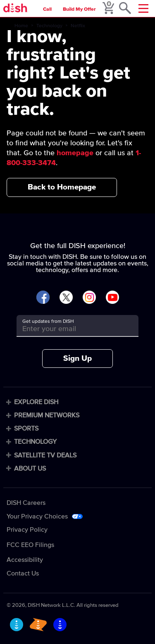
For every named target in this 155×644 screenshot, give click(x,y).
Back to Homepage (62, 187)
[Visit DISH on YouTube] (112, 298)
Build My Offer (79, 9)
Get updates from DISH (48, 322)
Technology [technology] (49, 26)
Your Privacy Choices (37, 516)
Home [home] (21, 26)
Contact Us (23, 573)
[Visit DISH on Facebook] (43, 298)
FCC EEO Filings (30, 545)
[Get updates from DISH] (70, 329)
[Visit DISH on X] (66, 298)
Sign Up (77, 359)
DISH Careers (26, 503)
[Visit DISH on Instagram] (89, 298)
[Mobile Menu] (143, 8)
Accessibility (25, 560)
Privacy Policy (27, 530)
